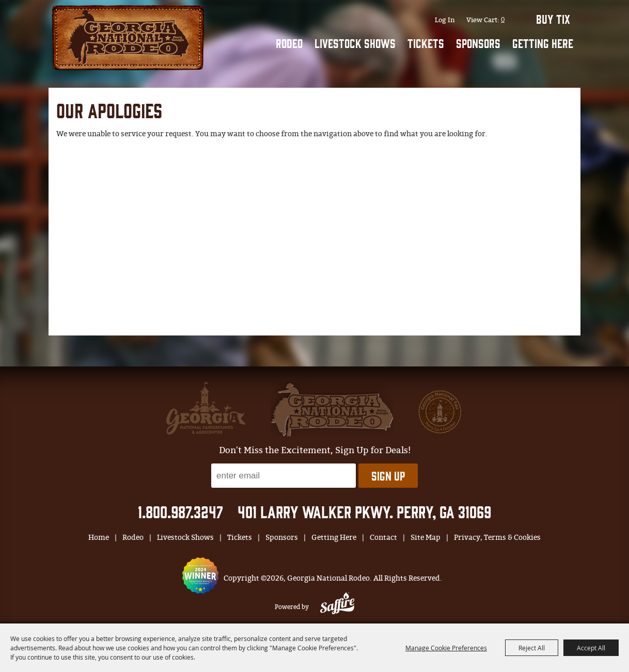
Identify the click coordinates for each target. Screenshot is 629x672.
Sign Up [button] (388, 475)
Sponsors (478, 43)
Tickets (426, 43)
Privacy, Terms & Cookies (497, 538)
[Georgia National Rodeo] (128, 36)
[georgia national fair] (332, 409)
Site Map (426, 538)
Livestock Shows (355, 43)
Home (99, 538)
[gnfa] (206, 408)
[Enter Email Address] (284, 476)
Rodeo (289, 43)
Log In (445, 20)
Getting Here (543, 43)
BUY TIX (553, 19)
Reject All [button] (532, 648)
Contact (383, 538)
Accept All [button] (591, 648)
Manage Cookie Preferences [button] (446, 648)
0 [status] (503, 19)
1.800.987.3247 (180, 511)
